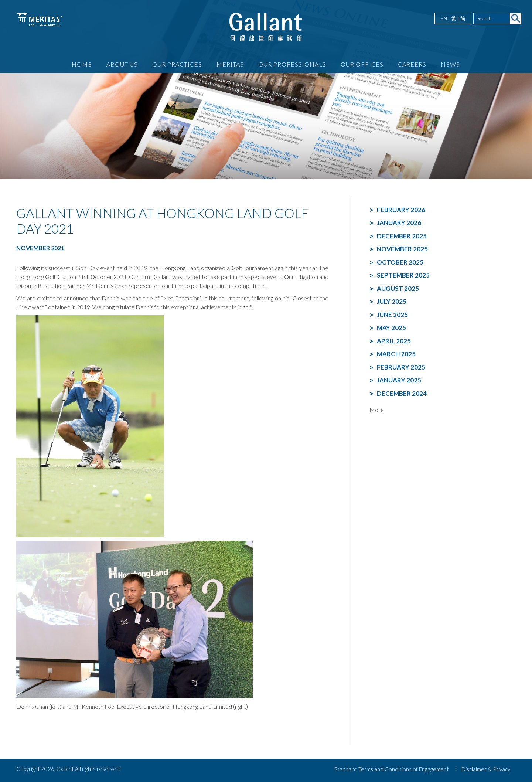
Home (82, 64)
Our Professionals (292, 64)
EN (444, 18)
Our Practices (177, 64)
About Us (122, 64)
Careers (412, 64)
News (450, 64)
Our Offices (362, 64)
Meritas (230, 64)
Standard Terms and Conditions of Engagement (392, 769)
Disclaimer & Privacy (486, 769)
